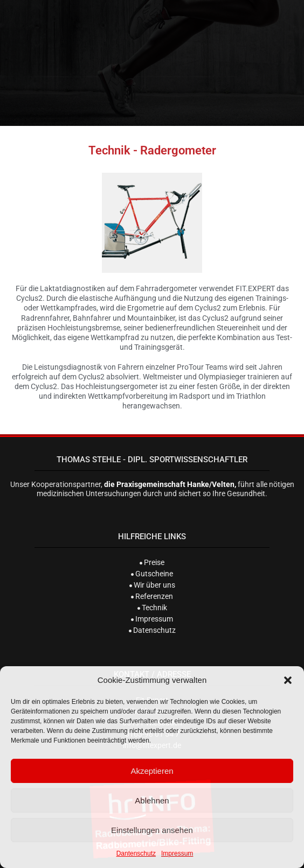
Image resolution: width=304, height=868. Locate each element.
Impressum (177, 853)
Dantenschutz (136, 853)
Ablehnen (152, 800)
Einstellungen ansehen (152, 830)
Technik (152, 608)
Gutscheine (152, 574)
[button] (288, 680)
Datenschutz (152, 630)
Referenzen (152, 596)
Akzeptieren (152, 771)
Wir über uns (152, 585)
